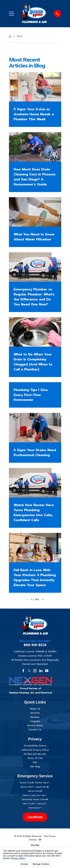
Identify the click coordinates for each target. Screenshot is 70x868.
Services (35, 713)
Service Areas (35, 726)
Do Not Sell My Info (35, 754)
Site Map (35, 767)
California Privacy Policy (35, 750)
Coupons (35, 721)
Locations (35, 817)
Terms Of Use (35, 758)
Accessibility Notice (35, 746)
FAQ (35, 762)
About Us (35, 709)
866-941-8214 (35, 645)
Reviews (35, 717)
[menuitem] (35, 845)
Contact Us (35, 730)
